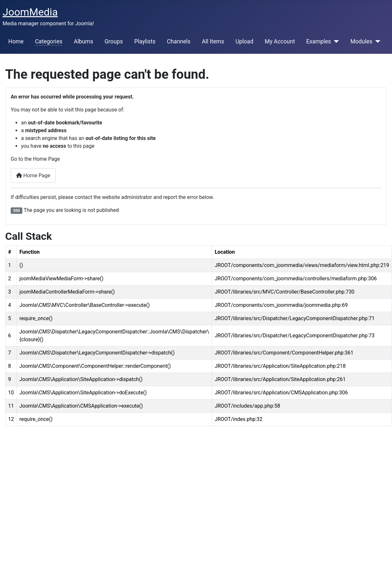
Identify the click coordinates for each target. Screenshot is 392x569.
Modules (361, 41)
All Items (213, 41)
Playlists (145, 41)
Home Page (33, 175)
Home (16, 41)
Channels (179, 41)
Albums (84, 41)
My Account (280, 41)
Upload (244, 41)
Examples (319, 41)
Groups (114, 41)
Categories (49, 41)
